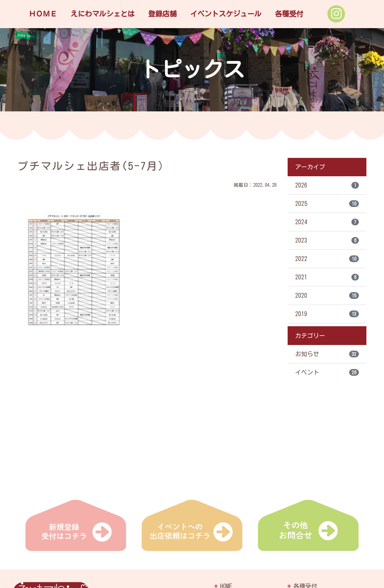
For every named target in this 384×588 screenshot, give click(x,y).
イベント (327, 372)
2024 (327, 222)
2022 (327, 259)
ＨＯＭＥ (43, 14)
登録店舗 (162, 14)
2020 (327, 295)
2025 (327, 204)
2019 (327, 314)
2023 (327, 240)
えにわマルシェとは (103, 14)
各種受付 (289, 14)
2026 (327, 185)
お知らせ (327, 354)
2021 (327, 277)
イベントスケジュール (226, 14)
